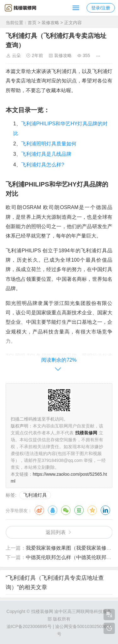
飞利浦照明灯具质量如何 (49, 144)
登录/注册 (101, 8)
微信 (66, 510)
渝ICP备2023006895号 (29, 626)
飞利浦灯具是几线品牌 (46, 154)
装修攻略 (50, 23)
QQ (53, 510)
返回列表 (56, 532)
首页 (32, 23)
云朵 (16, 55)
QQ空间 (92, 510)
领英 (105, 510)
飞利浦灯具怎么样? (43, 165)
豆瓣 (79, 510)
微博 (39, 510)
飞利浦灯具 (35, 495)
